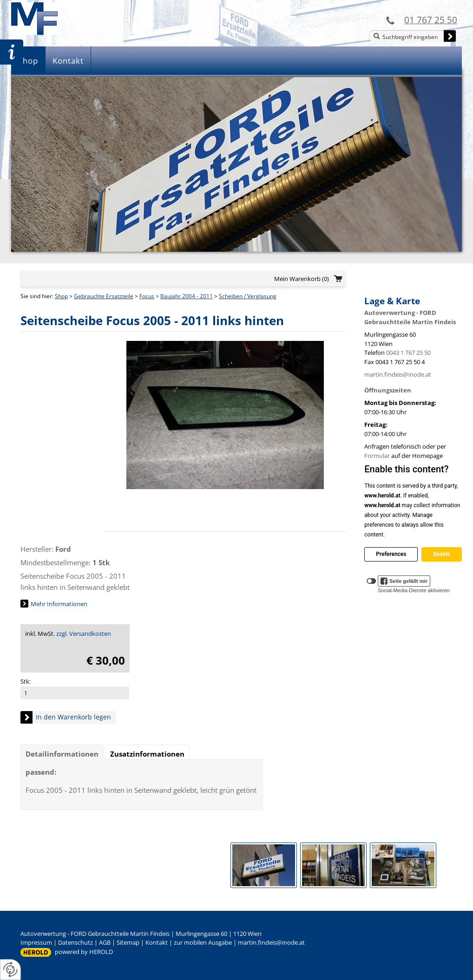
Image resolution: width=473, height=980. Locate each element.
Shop (28, 61)
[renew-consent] (10, 970)
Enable (441, 554)
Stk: (26, 681)
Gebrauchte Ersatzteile (104, 296)
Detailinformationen (62, 754)
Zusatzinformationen (147, 754)
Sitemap (128, 942)
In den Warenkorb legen (73, 717)
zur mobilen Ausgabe (203, 942)
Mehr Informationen (59, 604)
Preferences (391, 554)
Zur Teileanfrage (12, 52)
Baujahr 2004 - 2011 (187, 296)
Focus (147, 296)
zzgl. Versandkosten (84, 634)
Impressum (36, 942)
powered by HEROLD (84, 952)
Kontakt (68, 61)
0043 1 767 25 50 (408, 353)
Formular (377, 456)
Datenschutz (76, 942)
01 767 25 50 (431, 20)
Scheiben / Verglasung (248, 296)
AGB (105, 942)
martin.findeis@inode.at (398, 374)
